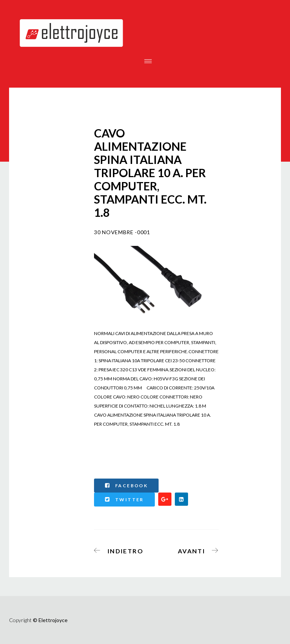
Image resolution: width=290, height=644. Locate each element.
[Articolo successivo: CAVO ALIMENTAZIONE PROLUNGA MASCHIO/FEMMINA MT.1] (196, 550)
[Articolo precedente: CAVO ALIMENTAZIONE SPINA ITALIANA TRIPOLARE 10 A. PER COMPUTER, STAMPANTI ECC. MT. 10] (121, 550)
